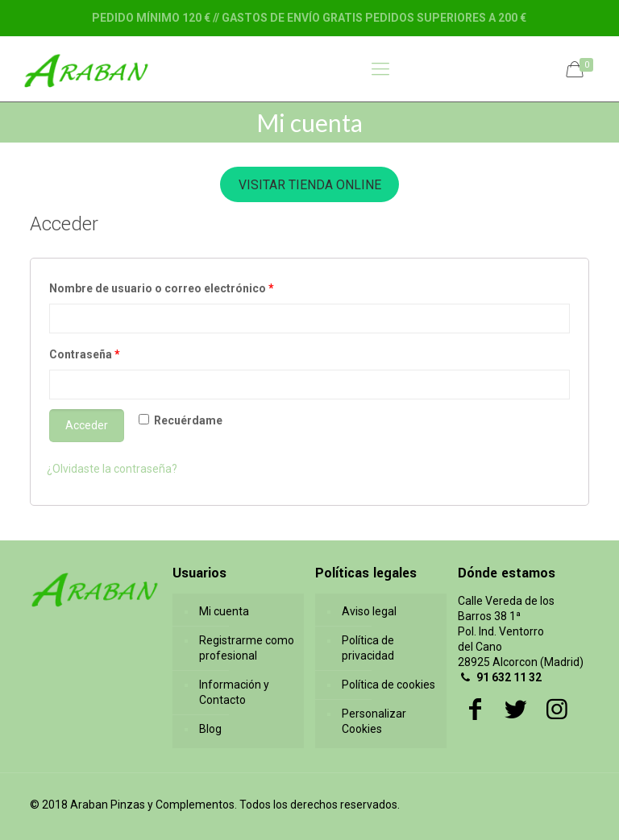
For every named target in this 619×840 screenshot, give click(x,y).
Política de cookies (388, 685)
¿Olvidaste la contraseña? (112, 469)
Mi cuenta (224, 611)
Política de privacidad (368, 648)
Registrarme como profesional (247, 648)
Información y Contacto (234, 692)
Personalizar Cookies (374, 721)
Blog (210, 729)
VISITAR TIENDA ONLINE (310, 185)
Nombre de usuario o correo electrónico (162, 288)
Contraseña (85, 354)
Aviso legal (369, 611)
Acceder (87, 425)
